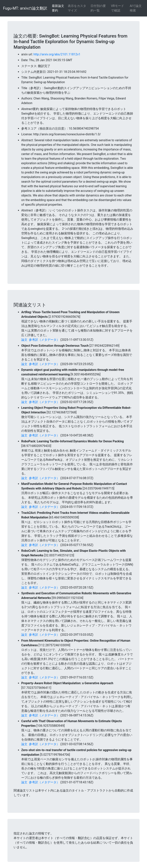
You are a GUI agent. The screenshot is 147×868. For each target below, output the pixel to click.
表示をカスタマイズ (77, 8)
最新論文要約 (58, 8)
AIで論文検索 (136, 8)
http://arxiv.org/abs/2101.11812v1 (57, 54)
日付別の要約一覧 (98, 8)
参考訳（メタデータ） (44, 340)
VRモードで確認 (118, 8)
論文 (24, 340)
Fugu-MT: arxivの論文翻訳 (25, 8)
